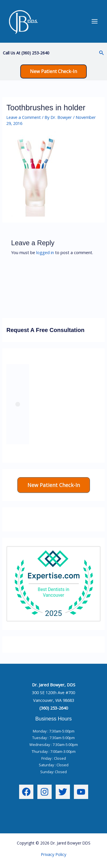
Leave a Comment (24, 117)
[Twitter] (63, 792)
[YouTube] (81, 792)
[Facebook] (26, 792)
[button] (102, 53)
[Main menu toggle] (95, 21)
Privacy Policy (53, 854)
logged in (45, 252)
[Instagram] (45, 792)
